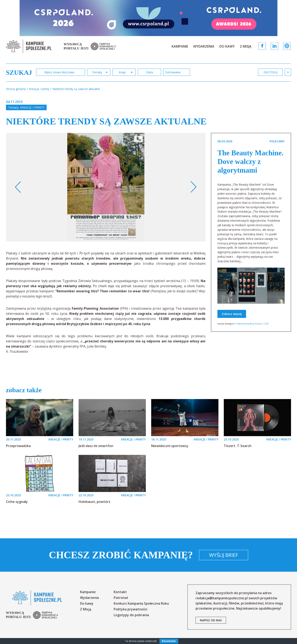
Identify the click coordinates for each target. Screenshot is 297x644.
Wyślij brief (224, 555)
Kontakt (120, 592)
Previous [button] (18, 187)
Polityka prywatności (130, 609)
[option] (106, 187)
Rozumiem (169, 641)
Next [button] (193, 187)
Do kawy (227, 46)
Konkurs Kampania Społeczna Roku (141, 603)
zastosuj (270, 72)
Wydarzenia (204, 46)
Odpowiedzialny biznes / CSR (252, 324)
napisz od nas (211, 620)
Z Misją (246, 46)
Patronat (121, 598)
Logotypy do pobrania (131, 615)
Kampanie (180, 46)
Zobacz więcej (232, 314)
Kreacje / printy (32, 107)
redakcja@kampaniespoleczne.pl (222, 598)
